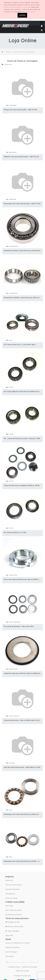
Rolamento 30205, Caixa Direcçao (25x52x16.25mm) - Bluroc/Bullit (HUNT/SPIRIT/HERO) (22, 251)
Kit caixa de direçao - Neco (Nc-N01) (19, 626)
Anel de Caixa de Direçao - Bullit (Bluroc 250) (22, 767)
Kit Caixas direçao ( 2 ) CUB (15, 532)
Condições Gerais (14, 967)
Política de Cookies (28, 12)
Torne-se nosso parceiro (14, 885)
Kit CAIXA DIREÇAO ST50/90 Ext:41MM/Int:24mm (22, 391)
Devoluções (9, 956)
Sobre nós (9, 880)
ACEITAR (22, 15)
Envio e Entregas (11, 952)
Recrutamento (10, 894)
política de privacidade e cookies (16, 7)
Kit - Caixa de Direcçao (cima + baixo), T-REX (22, 438)
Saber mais (9, 935)
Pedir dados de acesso (13, 910)
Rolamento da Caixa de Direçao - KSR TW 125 (22, 204)
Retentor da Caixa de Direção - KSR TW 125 (21, 157)
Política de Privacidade (29, 967)
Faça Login (9, 906)
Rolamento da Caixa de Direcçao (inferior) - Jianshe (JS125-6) (22, 814)
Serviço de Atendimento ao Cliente (17, 943)
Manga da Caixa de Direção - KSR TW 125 (20, 110)
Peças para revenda (12, 889)
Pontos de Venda (11, 898)
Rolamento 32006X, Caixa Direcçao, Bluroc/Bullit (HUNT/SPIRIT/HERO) (22, 298)
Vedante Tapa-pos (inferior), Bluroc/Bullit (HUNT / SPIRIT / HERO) (22, 673)
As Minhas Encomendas (13, 915)
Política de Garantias (12, 947)
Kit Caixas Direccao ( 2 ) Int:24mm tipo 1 (20, 344)
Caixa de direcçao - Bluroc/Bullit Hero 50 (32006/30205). (22, 720)
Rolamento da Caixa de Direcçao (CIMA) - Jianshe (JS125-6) (22, 861)
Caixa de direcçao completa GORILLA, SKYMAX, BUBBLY (22, 485)
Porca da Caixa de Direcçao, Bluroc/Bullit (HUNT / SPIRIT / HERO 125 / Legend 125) (22, 579)
